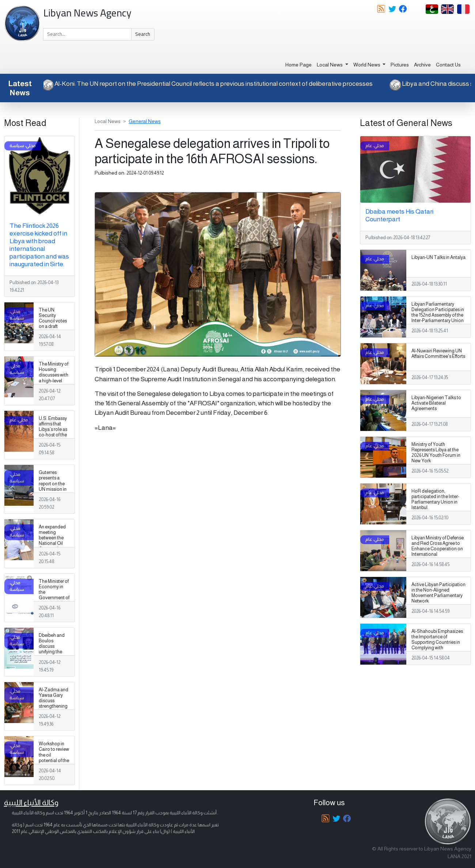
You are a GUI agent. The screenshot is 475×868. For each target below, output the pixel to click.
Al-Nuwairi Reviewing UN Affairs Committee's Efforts (438, 354)
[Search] (87, 34)
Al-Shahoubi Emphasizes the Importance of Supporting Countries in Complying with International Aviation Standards (437, 645)
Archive (422, 65)
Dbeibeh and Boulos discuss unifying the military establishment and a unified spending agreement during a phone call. (54, 663)
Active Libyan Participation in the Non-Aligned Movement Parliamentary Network (438, 593)
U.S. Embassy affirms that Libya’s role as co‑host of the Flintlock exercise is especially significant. (53, 438)
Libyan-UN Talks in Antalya (438, 257)
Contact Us (448, 65)
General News (145, 121)
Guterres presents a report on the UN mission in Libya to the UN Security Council (54, 489)
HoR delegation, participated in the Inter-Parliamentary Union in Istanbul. (435, 499)
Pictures (400, 65)
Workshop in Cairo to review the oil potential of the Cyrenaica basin (54, 758)
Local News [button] (330, 65)
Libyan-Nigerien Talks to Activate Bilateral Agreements (436, 403)
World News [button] (367, 65)
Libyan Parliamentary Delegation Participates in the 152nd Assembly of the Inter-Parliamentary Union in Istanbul (438, 315)
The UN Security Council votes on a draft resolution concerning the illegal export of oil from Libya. (53, 332)
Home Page (299, 65)
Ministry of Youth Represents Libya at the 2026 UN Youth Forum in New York (436, 453)
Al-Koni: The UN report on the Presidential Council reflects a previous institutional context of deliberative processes (202, 84)
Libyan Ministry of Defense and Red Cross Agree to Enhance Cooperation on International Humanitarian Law (438, 549)
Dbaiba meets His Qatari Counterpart (399, 215)
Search (143, 34)
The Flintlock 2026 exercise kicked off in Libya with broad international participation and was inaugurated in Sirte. (39, 245)
